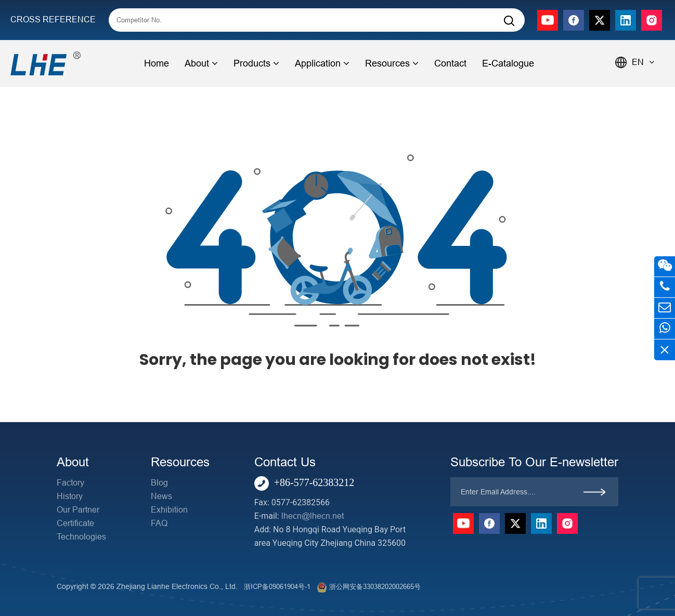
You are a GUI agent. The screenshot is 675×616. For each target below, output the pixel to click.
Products (256, 63)
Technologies (81, 537)
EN (643, 62)
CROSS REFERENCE (53, 19)
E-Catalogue (508, 63)
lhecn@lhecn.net (313, 516)
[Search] (509, 21)
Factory (70, 483)
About (201, 63)
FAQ (159, 523)
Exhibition (169, 510)
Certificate (75, 523)
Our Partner (78, 510)
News (161, 496)
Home (157, 63)
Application (322, 63)
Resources (392, 63)
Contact (450, 63)
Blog (159, 483)
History (70, 496)
